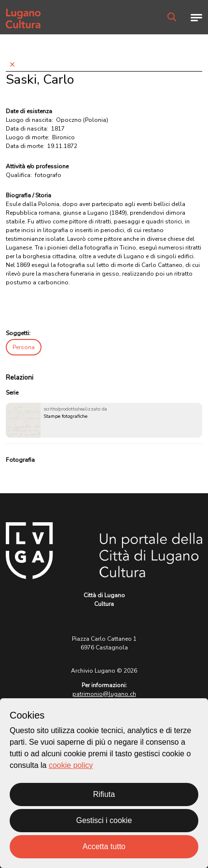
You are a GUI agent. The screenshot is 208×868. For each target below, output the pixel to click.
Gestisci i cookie (104, 820)
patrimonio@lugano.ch (104, 694)
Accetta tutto (104, 846)
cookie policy (71, 765)
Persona (24, 347)
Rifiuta (104, 794)
